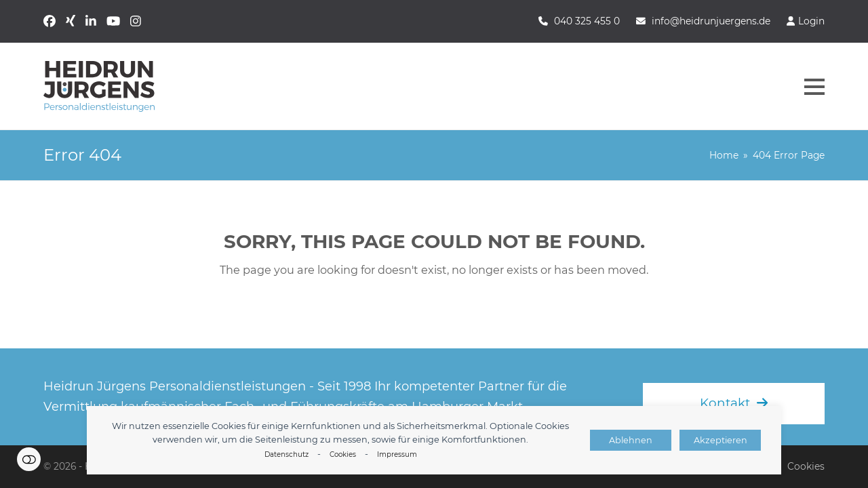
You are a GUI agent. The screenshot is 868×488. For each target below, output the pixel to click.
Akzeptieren (721, 440)
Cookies (343, 454)
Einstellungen (29, 459)
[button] (814, 87)
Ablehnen (631, 440)
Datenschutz (287, 454)
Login (811, 21)
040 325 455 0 (587, 21)
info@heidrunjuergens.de (711, 21)
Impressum (397, 454)
